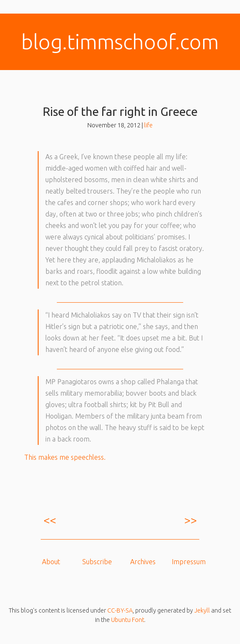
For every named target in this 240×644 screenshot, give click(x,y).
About (51, 562)
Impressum (189, 562)
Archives (143, 562)
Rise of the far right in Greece (120, 111)
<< (50, 520)
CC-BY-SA (120, 610)
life (148, 125)
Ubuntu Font (128, 620)
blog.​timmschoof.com (120, 42)
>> (190, 520)
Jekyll (202, 610)
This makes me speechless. (65, 457)
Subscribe (97, 562)
